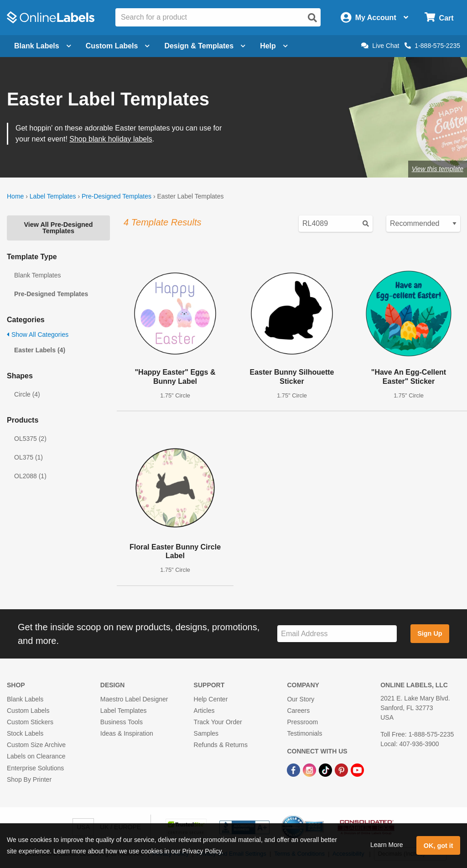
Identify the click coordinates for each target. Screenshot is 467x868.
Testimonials (304, 733)
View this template (438, 169)
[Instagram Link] (310, 769)
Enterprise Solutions (35, 768)
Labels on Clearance (36, 756)
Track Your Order (218, 722)
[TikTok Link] (326, 769)
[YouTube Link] (357, 769)
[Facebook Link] (294, 769)
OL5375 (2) (30, 439)
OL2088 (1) (30, 476)
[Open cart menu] (439, 18)
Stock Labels (25, 733)
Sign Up (430, 633)
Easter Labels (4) (40, 350)
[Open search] (312, 18)
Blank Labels (25, 699)
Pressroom (302, 722)
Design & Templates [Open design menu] (205, 46)
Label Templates (53, 196)
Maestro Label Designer (134, 699)
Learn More (387, 845)
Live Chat (380, 46)
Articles (204, 711)
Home (15, 196)
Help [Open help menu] (274, 46)
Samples (206, 733)
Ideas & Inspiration (127, 733)
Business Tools (122, 722)
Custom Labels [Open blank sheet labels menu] (118, 46)
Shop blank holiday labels (111, 139)
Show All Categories (38, 335)
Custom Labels (28, 711)
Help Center (211, 699)
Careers (298, 711)
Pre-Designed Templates (117, 196)
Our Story (301, 699)
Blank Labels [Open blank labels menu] (43, 46)
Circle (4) (27, 394)
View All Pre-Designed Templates (58, 228)
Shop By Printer (29, 779)
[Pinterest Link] (342, 769)
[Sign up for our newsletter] (337, 634)
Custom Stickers (30, 722)
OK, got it (438, 846)
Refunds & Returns (221, 745)
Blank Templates (37, 275)
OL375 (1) (29, 457)
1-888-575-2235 (432, 46)
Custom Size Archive (36, 745)
